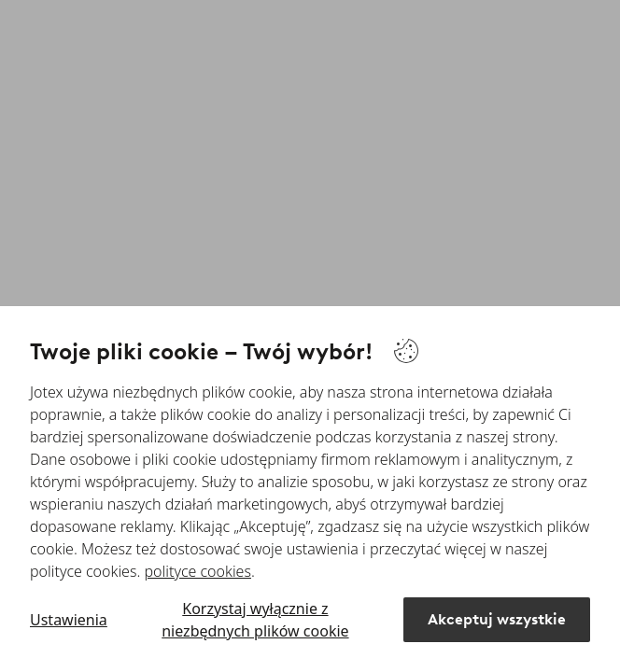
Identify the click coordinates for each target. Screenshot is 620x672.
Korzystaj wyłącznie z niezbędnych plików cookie (255, 620)
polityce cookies (198, 571)
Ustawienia (69, 620)
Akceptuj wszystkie (497, 619)
